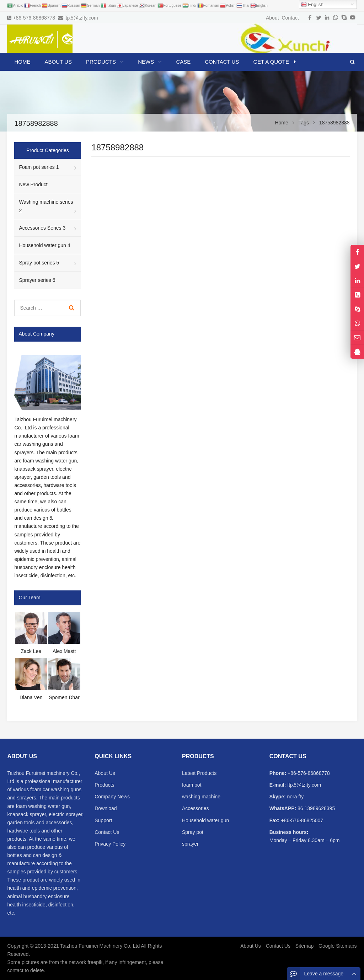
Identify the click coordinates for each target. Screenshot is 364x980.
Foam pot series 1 (39, 167)
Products (104, 785)
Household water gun (205, 820)
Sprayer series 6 (37, 280)
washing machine (201, 797)
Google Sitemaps (338, 946)
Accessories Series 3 (42, 228)
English (312, 5)
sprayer (190, 844)
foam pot (192, 785)
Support (103, 820)
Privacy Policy (110, 844)
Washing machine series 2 (46, 206)
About (272, 18)
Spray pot (193, 832)
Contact (290, 18)
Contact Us (107, 832)
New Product (33, 184)
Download (106, 808)
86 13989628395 (315, 808)
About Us (105, 773)
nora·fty (295, 797)
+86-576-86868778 (34, 18)
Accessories (195, 808)
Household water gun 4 (44, 245)
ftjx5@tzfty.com (81, 18)
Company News (112, 797)
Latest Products (199, 773)
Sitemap (304, 946)
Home (22, 62)
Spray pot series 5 (39, 263)
